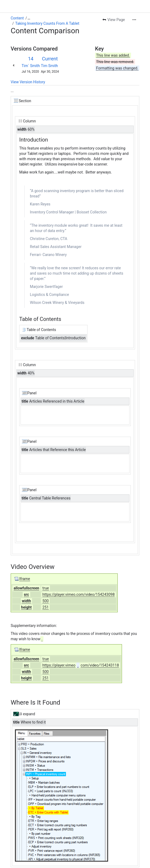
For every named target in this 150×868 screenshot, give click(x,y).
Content (17, 18)
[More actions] (134, 20)
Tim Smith (49, 66)
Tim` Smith (31, 66)
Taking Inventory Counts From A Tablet (47, 23)
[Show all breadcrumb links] (29, 18)
